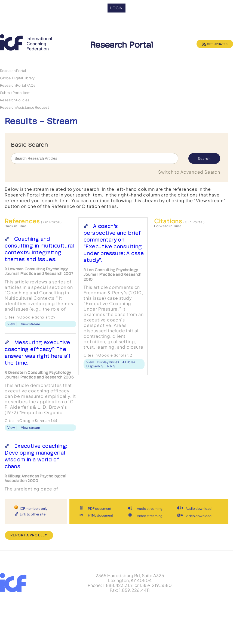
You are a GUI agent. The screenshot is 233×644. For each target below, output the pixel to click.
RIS (113, 366)
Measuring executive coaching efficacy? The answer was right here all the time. (37, 353)
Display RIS (95, 366)
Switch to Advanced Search (189, 172)
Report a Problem (29, 535)
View (11, 324)
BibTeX (130, 362)
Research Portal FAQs (18, 85)
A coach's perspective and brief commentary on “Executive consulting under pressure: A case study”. (114, 243)
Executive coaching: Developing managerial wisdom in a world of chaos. (36, 456)
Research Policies (15, 100)
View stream (30, 324)
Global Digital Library (17, 78)
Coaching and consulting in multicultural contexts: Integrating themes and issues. (39, 249)
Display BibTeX (108, 362)
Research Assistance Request (24, 107)
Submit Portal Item (15, 93)
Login (117, 8)
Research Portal (13, 71)
